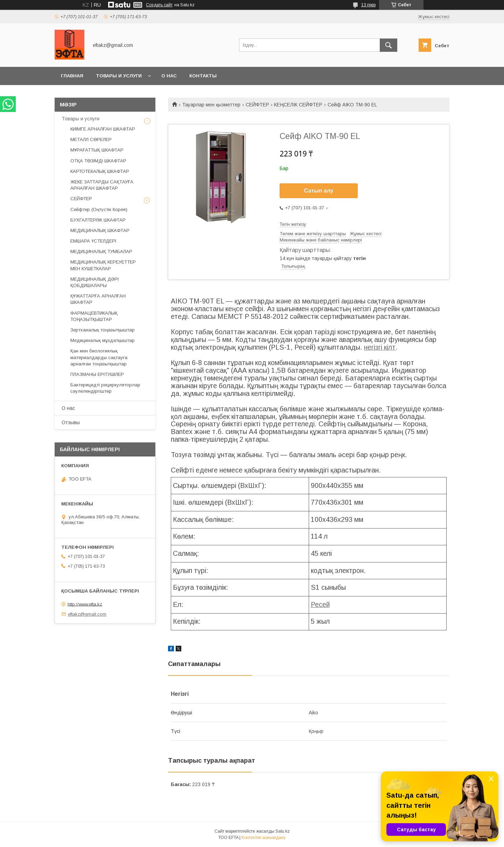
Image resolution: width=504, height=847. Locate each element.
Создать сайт (159, 5)
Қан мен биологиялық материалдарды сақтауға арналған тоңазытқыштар (99, 357)
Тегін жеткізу (293, 224)
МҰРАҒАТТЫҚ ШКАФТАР (97, 150)
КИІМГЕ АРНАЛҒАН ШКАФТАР (103, 129)
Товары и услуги (119, 76)
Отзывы (71, 422)
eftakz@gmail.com (87, 614)
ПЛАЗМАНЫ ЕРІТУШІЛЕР (97, 374)
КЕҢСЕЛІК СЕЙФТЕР (298, 105)
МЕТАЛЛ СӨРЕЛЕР (91, 139)
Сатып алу (318, 191)
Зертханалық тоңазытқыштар (103, 330)
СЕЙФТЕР (257, 105)
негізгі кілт (380, 347)
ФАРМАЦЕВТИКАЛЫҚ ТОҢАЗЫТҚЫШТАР (94, 316)
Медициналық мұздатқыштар (103, 340)
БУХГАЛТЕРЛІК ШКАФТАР (98, 220)
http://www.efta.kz (85, 604)
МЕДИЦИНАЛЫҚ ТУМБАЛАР (101, 251)
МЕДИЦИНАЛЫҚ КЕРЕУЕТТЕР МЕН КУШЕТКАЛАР (103, 265)
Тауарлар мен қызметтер (211, 105)
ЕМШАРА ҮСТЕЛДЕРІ (93, 241)
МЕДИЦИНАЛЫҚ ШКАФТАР (100, 230)
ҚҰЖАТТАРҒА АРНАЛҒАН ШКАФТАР (98, 299)
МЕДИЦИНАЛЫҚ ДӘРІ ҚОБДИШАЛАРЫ (94, 282)
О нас (169, 76)
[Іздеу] (388, 45)
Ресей (320, 604)
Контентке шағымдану (264, 838)
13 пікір (368, 5)
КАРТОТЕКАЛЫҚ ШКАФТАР (100, 171)
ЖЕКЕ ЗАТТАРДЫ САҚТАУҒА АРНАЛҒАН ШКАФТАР (102, 185)
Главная (72, 76)
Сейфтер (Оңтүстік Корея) (99, 209)
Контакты (203, 76)
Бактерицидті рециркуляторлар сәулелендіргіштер (105, 388)
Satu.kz (283, 831)
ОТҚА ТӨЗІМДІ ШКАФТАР (98, 161)
